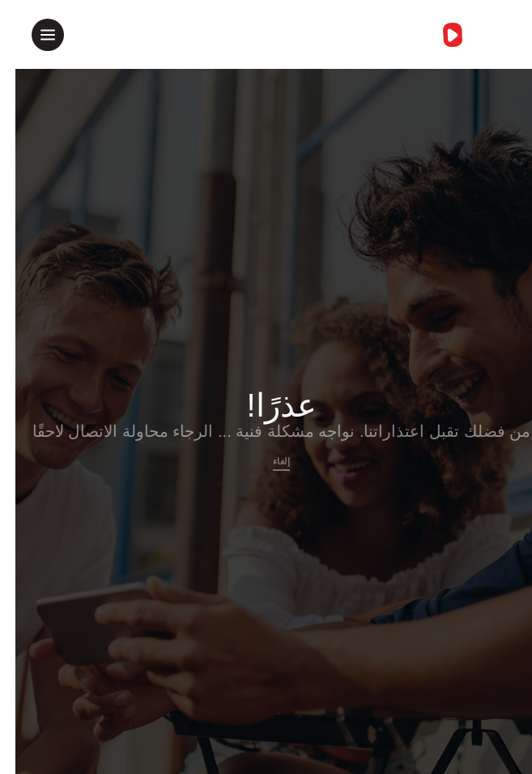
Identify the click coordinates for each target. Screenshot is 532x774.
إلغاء (266, 462)
